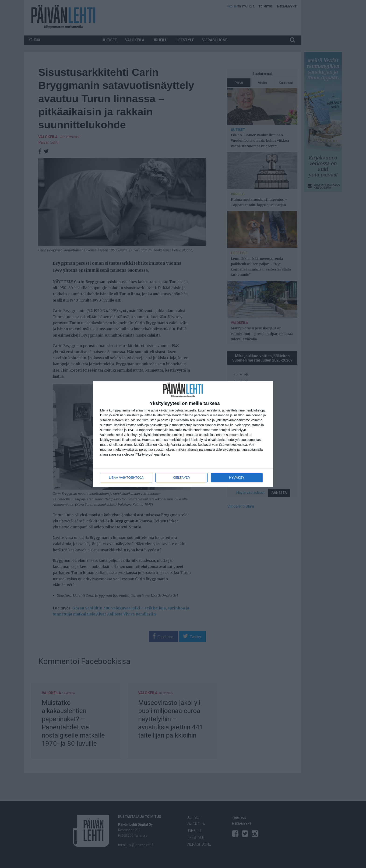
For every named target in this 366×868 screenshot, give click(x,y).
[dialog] (183, 434)
